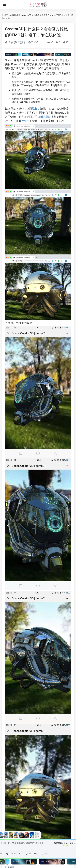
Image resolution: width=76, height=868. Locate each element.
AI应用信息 (15, 15)
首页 (6, 15)
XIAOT (33, 42)
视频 (35, 109)
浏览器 (44, 117)
